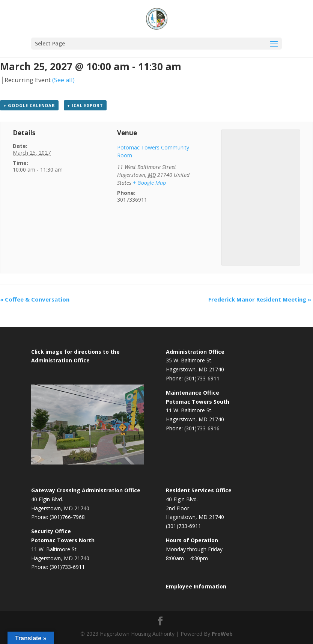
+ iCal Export (85, 105)
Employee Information (196, 586)
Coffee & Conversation (35, 299)
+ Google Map (149, 183)
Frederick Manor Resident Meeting (260, 299)
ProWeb (222, 634)
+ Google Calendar (29, 105)
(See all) (63, 80)
